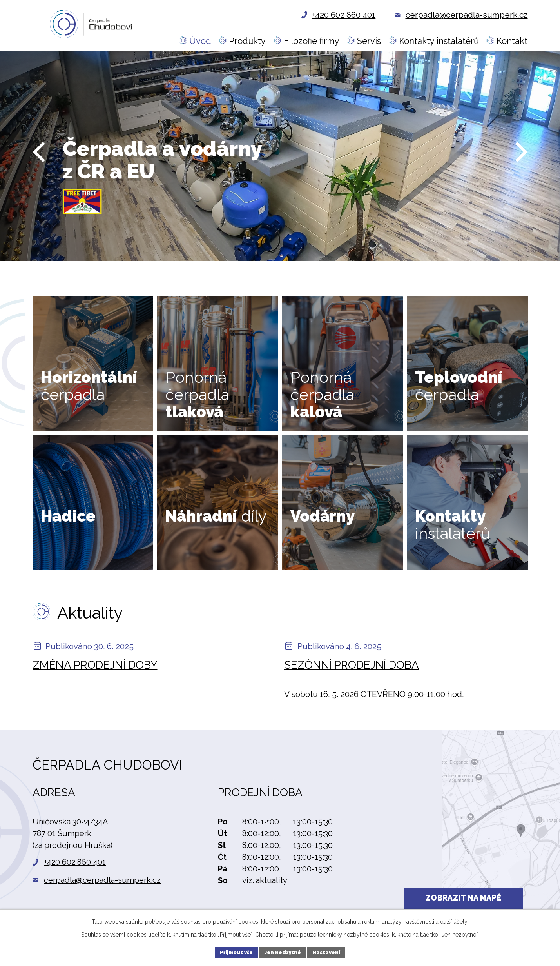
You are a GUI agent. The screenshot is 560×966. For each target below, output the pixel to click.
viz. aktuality (265, 880)
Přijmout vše (233, 951)
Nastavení (330, 951)
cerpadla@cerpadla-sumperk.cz (102, 880)
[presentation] (39, 164)
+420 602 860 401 (75, 862)
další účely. (454, 920)
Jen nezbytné (283, 951)
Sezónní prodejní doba (352, 665)
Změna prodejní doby (95, 665)
